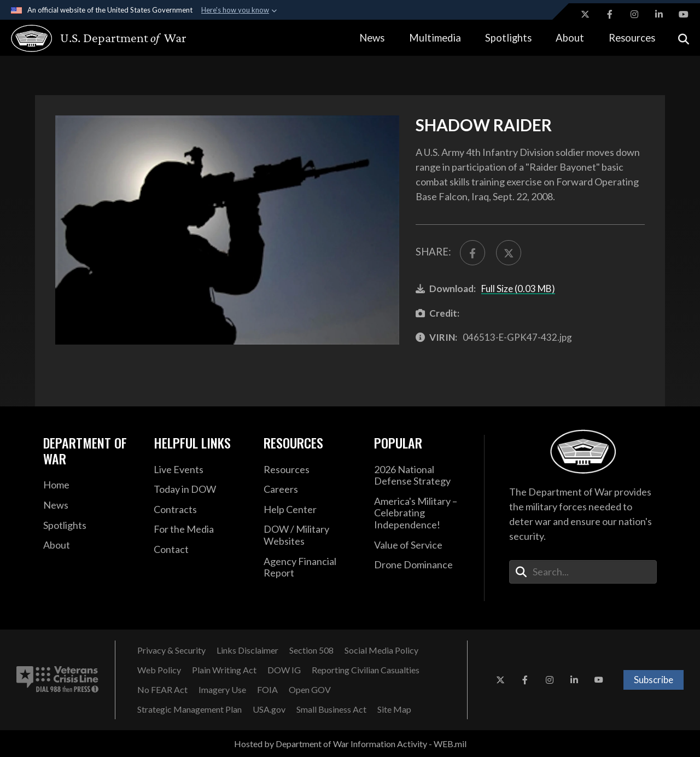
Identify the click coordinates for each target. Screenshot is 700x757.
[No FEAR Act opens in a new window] (162, 690)
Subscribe (654, 680)
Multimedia (435, 38)
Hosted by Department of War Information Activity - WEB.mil (350, 744)
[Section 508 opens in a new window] (311, 650)
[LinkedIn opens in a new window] (659, 14)
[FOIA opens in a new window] (267, 690)
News (372, 38)
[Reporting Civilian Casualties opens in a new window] (366, 670)
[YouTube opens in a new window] (684, 14)
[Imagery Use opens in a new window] (222, 690)
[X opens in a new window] (585, 14)
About (570, 38)
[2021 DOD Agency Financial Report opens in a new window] (311, 567)
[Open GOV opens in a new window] (310, 690)
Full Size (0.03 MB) (518, 289)
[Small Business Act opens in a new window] (331, 709)
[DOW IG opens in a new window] (284, 670)
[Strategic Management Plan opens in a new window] (189, 709)
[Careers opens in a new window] (311, 490)
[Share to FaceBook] (472, 253)
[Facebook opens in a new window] (610, 14)
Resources (632, 38)
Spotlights (508, 38)
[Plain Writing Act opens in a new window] (224, 670)
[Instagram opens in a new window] (634, 14)
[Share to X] (509, 253)
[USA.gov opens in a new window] (269, 709)
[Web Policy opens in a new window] (159, 670)
